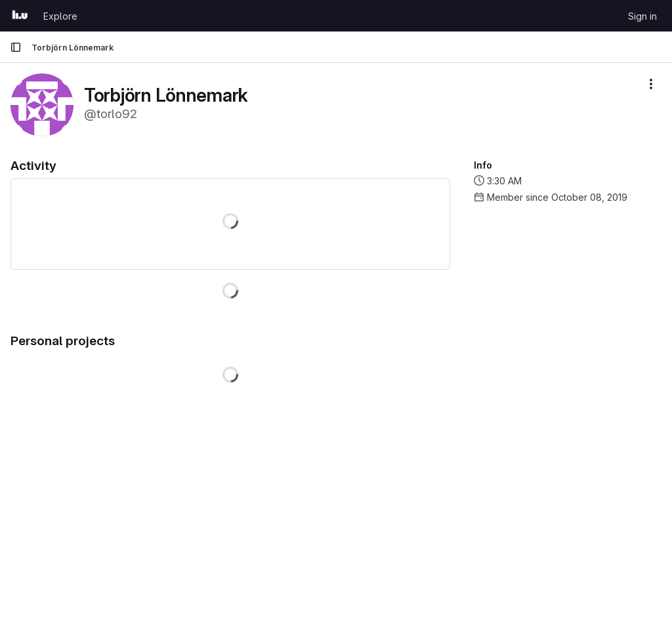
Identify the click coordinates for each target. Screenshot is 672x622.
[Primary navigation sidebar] (16, 47)
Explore (60, 16)
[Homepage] (20, 16)
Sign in (642, 16)
